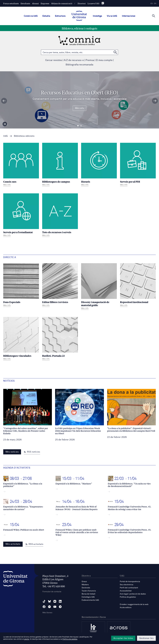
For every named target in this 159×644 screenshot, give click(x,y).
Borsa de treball (88, 594)
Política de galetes (128, 597)
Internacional (129, 16)
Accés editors (126, 608)
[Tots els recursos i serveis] (60, 215)
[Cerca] (154, 16)
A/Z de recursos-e (74, 60)
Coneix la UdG (31, 16)
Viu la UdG (112, 16)
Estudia (46, 16)
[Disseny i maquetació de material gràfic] (99, 287)
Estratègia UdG (88, 597)
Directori (82, 3)
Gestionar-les (146, 638)
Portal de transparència (130, 582)
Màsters (85, 585)
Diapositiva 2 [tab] (81, 126)
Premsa (90, 60)
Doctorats (86, 588)
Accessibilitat (126, 591)
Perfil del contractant (129, 588)
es (152, 4)
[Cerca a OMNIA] (115, 52)
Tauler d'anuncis (89, 591)
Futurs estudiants (11, 3)
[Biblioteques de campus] (60, 165)
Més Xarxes (47, 613)
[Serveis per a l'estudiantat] (21, 215)
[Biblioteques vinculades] (21, 339)
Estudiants (25, 3)
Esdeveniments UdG (90, 600)
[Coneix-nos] (21, 165)
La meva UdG (93, 3)
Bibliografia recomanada (79, 65)
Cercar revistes (54, 60)
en (155, 4)
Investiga (97, 16)
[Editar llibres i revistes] (60, 285)
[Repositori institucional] (138, 285)
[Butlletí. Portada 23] (60, 339)
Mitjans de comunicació (62, 3)
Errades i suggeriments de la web (134, 604)
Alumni (35, 3)
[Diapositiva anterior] (4, 101)
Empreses (45, 3)
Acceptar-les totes (123, 638)
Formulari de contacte (52, 592)
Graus (84, 582)
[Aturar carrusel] (5, 124)
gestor (27, 639)
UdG (6, 136)
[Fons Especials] (21, 285)
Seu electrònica (127, 585)
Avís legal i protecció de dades (133, 594)
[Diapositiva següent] (155, 101)
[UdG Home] (79, 16)
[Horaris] (99, 165)
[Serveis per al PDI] (138, 165)
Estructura (60, 16)
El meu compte (104, 60)
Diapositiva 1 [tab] (78, 126)
